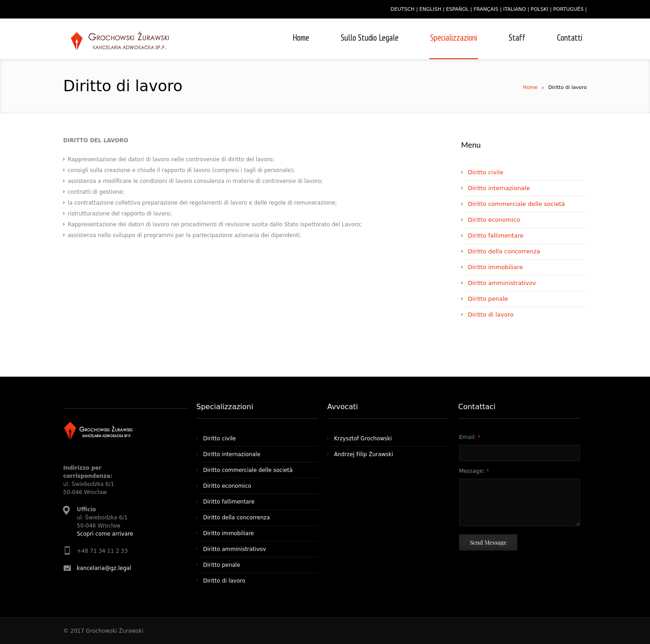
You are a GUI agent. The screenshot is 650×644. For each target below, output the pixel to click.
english (430, 9)
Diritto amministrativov (502, 283)
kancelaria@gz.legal (104, 568)
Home (530, 87)
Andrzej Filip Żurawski (364, 454)
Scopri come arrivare (105, 534)
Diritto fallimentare (496, 236)
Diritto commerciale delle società (517, 204)
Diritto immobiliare (496, 267)
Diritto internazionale (499, 188)
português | (570, 9)
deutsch (402, 9)
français (486, 9)
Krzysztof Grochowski (363, 439)
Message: (474, 471)
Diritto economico (494, 220)
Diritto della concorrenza (504, 251)
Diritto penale (488, 299)
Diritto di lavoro (491, 315)
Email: (470, 437)
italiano (515, 9)
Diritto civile (486, 172)
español (457, 9)
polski (540, 9)
